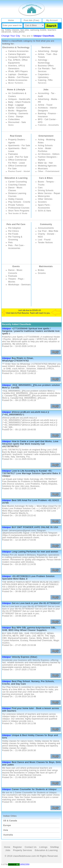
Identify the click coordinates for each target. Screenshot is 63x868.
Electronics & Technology (16, 47)
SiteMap (55, 847)
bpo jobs (25, 30)
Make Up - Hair (45, 163)
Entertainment (46, 136)
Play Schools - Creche (19, 202)
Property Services (23, 850)
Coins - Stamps (16, 117)
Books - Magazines (18, 111)
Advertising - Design (48, 51)
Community (46, 224)
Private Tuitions (16, 205)
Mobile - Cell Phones (19, 77)
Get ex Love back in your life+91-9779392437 (36, 603)
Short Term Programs (19, 211)
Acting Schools (45, 146)
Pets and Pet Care (16, 224)
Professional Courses (19, 208)
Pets (10, 243)
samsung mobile (38, 30)
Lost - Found (44, 240)
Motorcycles (44, 196)
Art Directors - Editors (49, 154)
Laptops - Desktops (18, 74)
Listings (43, 847)
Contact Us (31, 847)
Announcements (46, 228)
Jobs (46, 90)
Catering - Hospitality (48, 125)
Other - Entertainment (49, 171)
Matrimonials (46, 266)
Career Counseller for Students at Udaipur (34, 789)
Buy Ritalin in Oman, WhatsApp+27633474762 (18, 359)
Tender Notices (45, 243)
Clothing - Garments (18, 114)
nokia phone (19, 32)
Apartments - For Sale (19, 146)
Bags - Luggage (16, 105)
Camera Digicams (17, 54)
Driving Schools (46, 190)
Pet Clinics (14, 231)
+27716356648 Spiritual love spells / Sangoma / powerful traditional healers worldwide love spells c (31, 331)
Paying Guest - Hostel (19, 171)
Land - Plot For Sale (18, 157)
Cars (40, 188)
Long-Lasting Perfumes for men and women (35, 552)
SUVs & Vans (45, 211)
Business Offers (46, 66)
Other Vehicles (45, 199)
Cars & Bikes (46, 178)
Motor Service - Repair (49, 193)
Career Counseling (17, 182)
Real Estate (16, 136)
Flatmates (13, 154)
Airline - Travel (45, 105)
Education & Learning (16, 178)
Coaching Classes (17, 185)
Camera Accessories (18, 51)
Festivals (13, 276)
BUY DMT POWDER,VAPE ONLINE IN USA (35, 527)
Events (16, 266)
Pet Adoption (15, 228)
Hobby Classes (16, 199)
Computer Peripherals (19, 57)
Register (18, 847)
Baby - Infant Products (19, 102)
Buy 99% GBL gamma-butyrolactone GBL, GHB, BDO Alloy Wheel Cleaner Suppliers (29, 629)
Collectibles (14, 119)
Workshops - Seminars (19, 285)
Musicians (43, 169)
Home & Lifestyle (16, 90)
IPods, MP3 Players (18, 71)
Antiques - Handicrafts (19, 99)
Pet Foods (13, 234)
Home (11, 20)
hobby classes (12, 30)
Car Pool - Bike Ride (48, 231)
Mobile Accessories (18, 80)
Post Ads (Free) (31, 20)
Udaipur (7, 328)
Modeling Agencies (47, 166)
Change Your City (11, 36)
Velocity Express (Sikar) (25, 657)
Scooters (42, 202)
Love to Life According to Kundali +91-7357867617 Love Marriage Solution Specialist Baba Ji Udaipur (31, 473)
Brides (41, 270)
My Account (52, 20)
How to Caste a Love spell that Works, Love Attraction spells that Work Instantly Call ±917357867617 (30, 444)
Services (46, 47)
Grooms (42, 273)
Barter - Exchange (17, 108)
